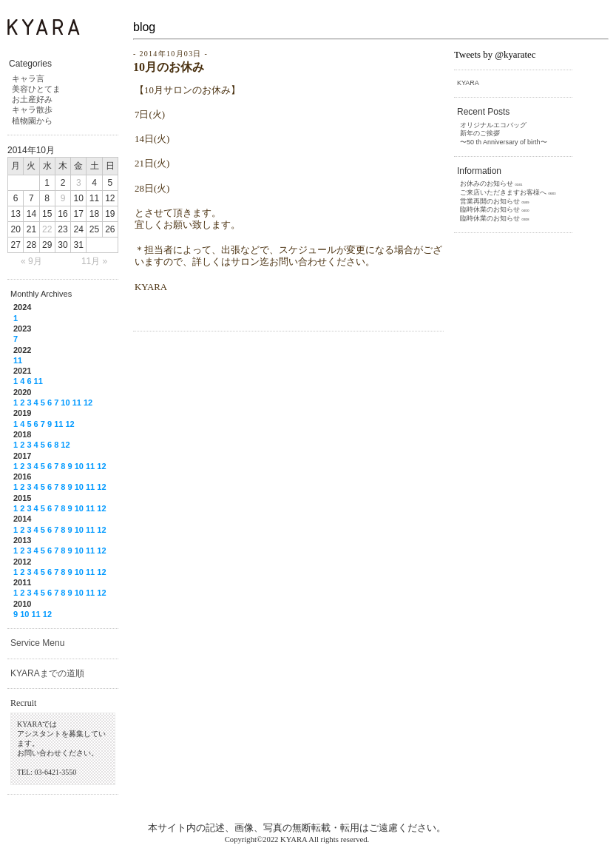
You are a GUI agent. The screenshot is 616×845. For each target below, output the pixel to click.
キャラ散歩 (32, 110)
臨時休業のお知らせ (490, 209)
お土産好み (32, 99)
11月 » (94, 261)
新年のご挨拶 (480, 133)
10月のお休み (169, 67)
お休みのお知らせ (487, 184)
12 (88, 403)
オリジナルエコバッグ (493, 125)
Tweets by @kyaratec (495, 55)
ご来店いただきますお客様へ (503, 192)
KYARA (468, 83)
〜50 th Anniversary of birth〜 (504, 142)
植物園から (32, 121)
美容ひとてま (36, 89)
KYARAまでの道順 (47, 673)
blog (144, 27)
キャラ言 (28, 78)
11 (18, 360)
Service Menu (37, 643)
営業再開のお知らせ (490, 201)
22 (47, 229)
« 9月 (31, 261)
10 (65, 403)
